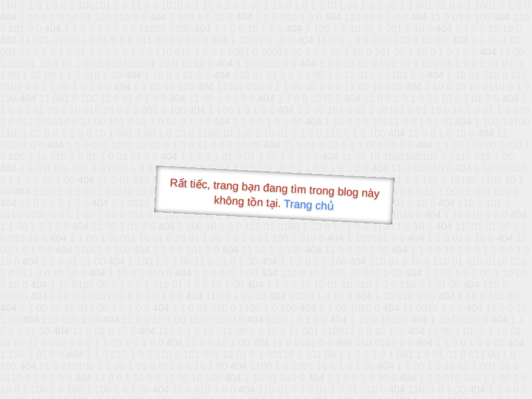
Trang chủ (309, 205)
